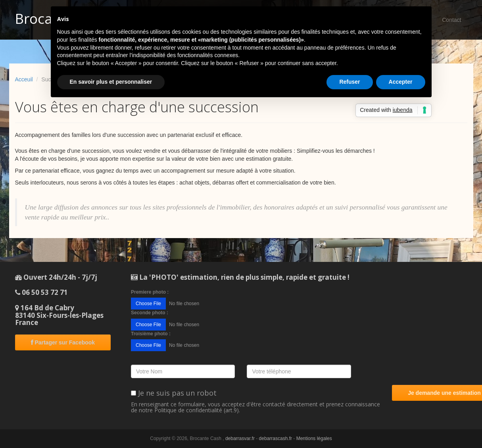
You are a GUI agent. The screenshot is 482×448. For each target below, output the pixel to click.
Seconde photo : (150, 313)
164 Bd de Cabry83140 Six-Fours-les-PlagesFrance (59, 315)
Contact (451, 20)
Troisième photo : (151, 334)
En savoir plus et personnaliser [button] (111, 82)
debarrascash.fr (276, 438)
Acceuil (24, 79)
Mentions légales (314, 438)
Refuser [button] (349, 82)
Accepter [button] (401, 82)
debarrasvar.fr (240, 438)
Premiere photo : (150, 292)
